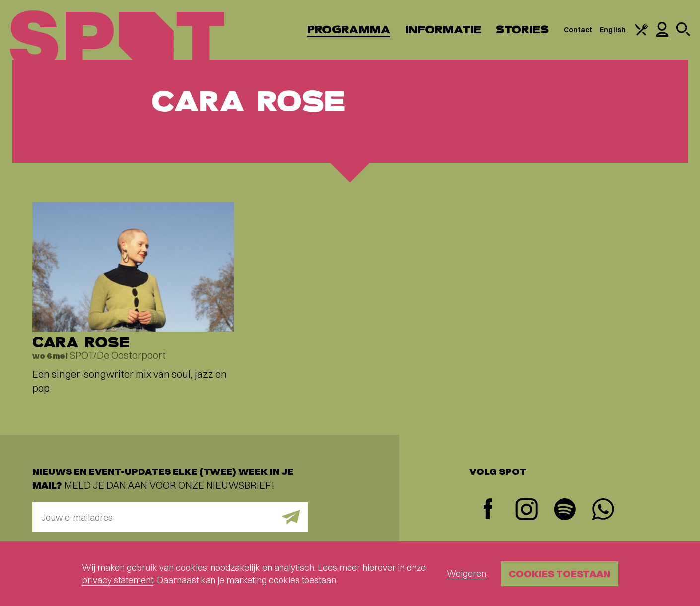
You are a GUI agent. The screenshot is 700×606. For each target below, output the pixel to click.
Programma (349, 30)
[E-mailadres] (170, 517)
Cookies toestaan (560, 573)
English (613, 30)
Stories (523, 30)
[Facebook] (488, 510)
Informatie (443, 30)
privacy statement (118, 580)
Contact (578, 30)
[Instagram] (526, 510)
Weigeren (466, 573)
